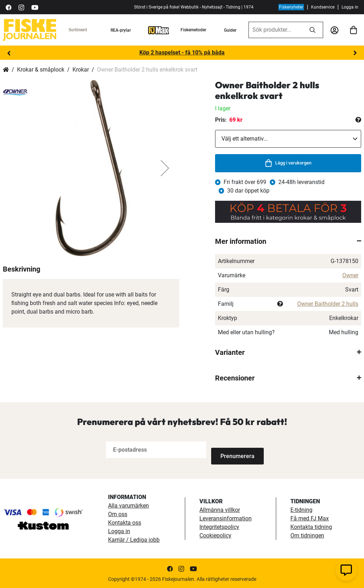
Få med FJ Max (310, 518)
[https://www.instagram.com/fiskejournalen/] (21, 7)
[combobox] (275, 30)
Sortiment (78, 30)
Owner (350, 275)
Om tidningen (307, 535)
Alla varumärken (129, 505)
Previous (9, 53)
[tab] (288, 241)
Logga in (350, 7)
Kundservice (323, 7)
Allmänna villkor (220, 509)
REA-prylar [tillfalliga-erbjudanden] (121, 30)
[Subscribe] (235, 450)
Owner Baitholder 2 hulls (328, 304)
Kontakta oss (125, 522)
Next (355, 53)
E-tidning (301, 509)
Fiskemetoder (193, 30)
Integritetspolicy (219, 526)
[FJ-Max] (159, 30)
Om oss (118, 513)
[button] (165, 168)
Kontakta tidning (311, 526)
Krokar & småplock (41, 70)
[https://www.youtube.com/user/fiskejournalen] (35, 7)
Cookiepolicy (215, 535)
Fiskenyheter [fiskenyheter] (291, 7)
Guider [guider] (230, 30)
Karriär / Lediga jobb (134, 539)
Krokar (81, 70)
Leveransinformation (226, 518)
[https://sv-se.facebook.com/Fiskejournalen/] (9, 7)
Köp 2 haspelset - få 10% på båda (182, 52)
